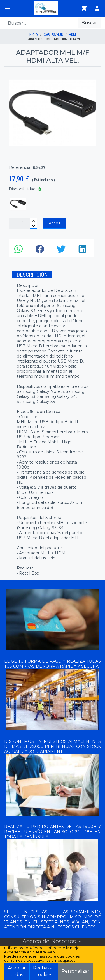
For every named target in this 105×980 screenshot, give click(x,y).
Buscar (89, 23)
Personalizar (75, 971)
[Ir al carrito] (84, 8)
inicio (33, 35)
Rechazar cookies (44, 971)
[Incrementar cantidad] (34, 221)
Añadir (55, 223)
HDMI (73, 35)
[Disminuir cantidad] (34, 226)
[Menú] (8, 8)
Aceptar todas (17, 971)
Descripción (32, 275)
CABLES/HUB (53, 35)
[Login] (97, 8)
